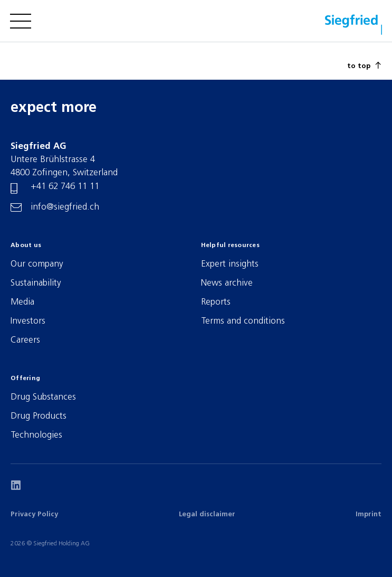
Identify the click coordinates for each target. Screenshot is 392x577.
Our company (37, 264)
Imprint (369, 514)
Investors (28, 321)
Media (22, 302)
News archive (227, 283)
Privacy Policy (34, 514)
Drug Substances (43, 397)
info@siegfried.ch (65, 207)
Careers (25, 340)
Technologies (36, 435)
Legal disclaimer (207, 514)
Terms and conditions (243, 321)
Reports (216, 302)
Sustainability (36, 283)
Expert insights (230, 264)
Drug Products (39, 416)
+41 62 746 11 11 (65, 187)
